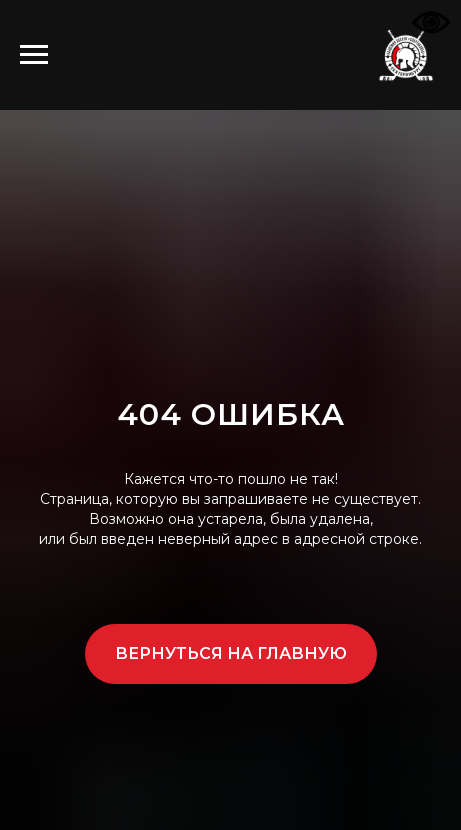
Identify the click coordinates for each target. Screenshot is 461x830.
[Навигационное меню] (34, 55)
